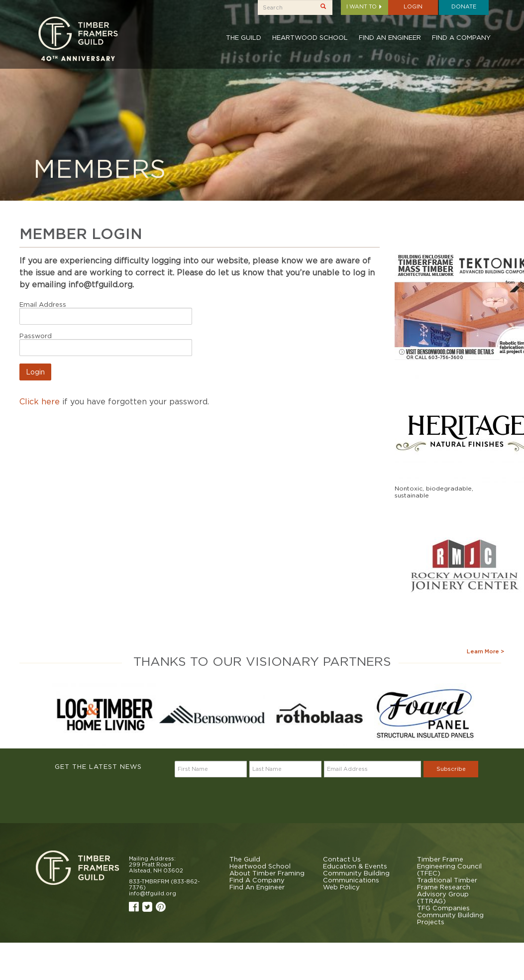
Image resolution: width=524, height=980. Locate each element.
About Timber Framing (267, 873)
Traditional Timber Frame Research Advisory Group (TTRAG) (447, 890)
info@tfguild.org (153, 893)
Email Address (43, 304)
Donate (464, 6)
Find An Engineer (390, 37)
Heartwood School (310, 37)
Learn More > (485, 651)
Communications (351, 880)
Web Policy (341, 887)
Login (413, 6)
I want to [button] (365, 6)
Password (36, 336)
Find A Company (461, 37)
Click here (40, 401)
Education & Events (355, 866)
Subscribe (451, 769)
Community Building (356, 873)
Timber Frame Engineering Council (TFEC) (449, 866)
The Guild (244, 37)
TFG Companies (443, 908)
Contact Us (342, 859)
